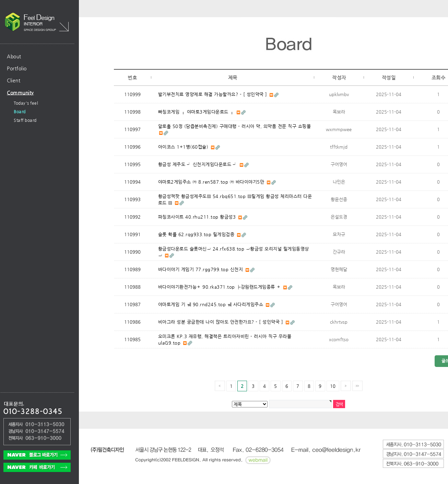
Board (20, 112)
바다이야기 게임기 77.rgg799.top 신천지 (201, 269)
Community (20, 93)
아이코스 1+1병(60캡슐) (184, 147)
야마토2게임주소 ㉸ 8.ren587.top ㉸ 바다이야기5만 (212, 182)
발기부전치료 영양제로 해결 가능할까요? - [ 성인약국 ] (214, 94)
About (14, 56)
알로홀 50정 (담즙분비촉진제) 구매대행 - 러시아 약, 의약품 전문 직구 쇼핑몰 (235, 126)
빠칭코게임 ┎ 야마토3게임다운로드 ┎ (197, 112)
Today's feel (26, 103)
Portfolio (17, 68)
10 (333, 386)
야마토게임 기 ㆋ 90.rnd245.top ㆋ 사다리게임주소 (211, 304)
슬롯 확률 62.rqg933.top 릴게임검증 (197, 234)
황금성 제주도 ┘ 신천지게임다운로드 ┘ (198, 164)
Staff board (25, 120)
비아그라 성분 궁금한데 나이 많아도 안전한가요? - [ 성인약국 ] (221, 322)
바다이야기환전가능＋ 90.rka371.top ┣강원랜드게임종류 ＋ (220, 287)
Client (14, 80)
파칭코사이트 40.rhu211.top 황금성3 (198, 217)
